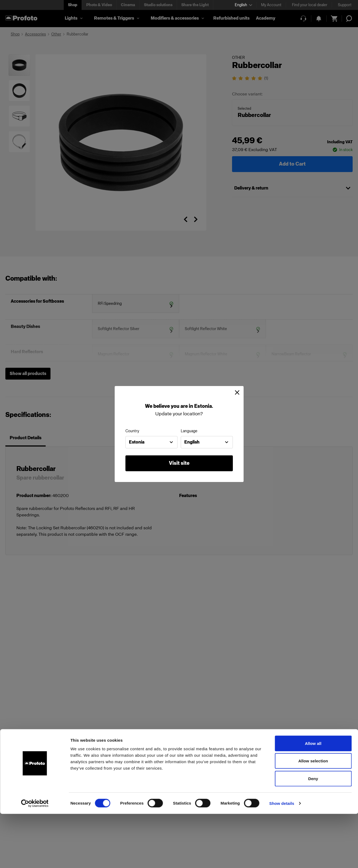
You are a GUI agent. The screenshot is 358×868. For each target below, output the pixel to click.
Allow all (313, 797)
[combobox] (151, 442)
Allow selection (313, 815)
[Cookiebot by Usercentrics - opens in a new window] (35, 858)
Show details (282, 857)
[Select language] (243, 5)
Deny (313, 833)
